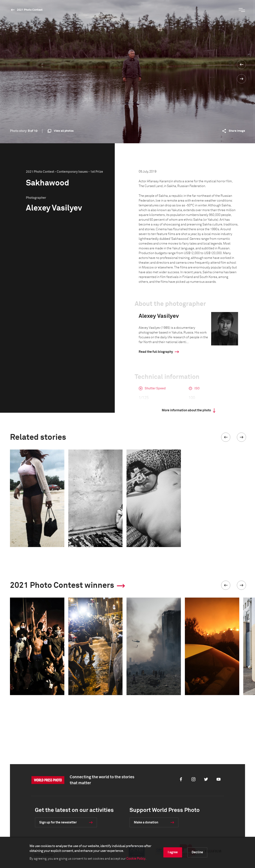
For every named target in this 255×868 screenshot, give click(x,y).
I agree (173, 852)
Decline (197, 852)
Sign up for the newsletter (58, 822)
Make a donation (146, 822)
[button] (226, 437)
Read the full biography (156, 352)
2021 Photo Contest (30, 10)
